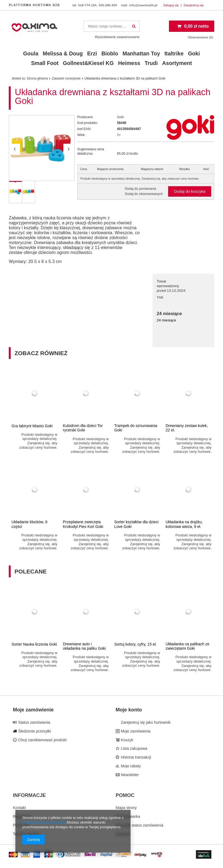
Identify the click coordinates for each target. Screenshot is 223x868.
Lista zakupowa (134, 748)
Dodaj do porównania (140, 189)
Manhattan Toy (141, 53)
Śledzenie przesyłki (34, 731)
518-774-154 (87, 5)
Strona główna (37, 78)
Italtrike (174, 53)
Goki (194, 53)
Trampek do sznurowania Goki (136, 428)
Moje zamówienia (135, 731)
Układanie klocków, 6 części (29, 524)
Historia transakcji (136, 757)
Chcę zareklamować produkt (42, 740)
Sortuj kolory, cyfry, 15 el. (136, 644)
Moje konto (129, 710)
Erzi (92, 53)
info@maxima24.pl (143, 5)
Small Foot (45, 63)
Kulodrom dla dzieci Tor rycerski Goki (83, 428)
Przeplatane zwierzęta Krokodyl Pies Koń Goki (83, 524)
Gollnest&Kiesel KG (88, 63)
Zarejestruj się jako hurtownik (145, 722)
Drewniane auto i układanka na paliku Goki (84, 646)
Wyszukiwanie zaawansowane (117, 37)
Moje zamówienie (33, 710)
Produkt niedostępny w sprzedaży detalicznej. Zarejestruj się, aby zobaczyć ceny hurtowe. (140, 179)
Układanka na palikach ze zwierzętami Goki (188, 646)
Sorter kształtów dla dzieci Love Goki (137, 524)
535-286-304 (108, 5)
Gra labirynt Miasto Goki (32, 426)
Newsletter (129, 775)
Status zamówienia (34, 722)
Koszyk (127, 740)
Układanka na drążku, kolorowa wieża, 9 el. (184, 524)
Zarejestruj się (194, 5)
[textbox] (112, 26)
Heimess (129, 63)
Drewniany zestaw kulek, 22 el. (187, 428)
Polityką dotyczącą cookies (43, 822)
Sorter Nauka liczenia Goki (34, 644)
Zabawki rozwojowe (66, 78)
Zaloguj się (171, 5)
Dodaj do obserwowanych (144, 194)
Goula (31, 53)
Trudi (151, 63)
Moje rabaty (130, 766)
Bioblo (110, 53)
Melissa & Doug (63, 53)
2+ (119, 135)
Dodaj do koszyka (190, 191)
